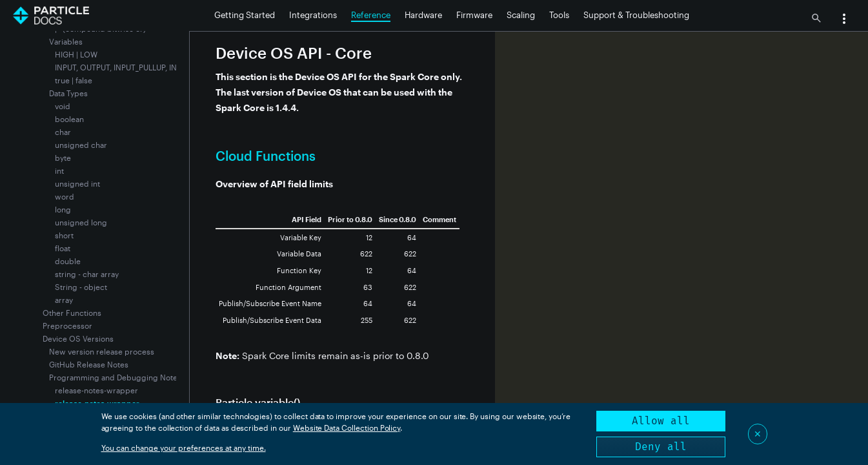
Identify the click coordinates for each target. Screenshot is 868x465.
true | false (74, 80)
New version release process (102, 351)
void (63, 106)
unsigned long (81, 222)
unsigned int (77, 183)
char (63, 132)
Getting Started (245, 15)
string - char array (87, 274)
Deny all (661, 447)
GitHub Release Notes (89, 364)
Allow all (661, 421)
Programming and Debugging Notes (115, 377)
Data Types (68, 93)
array (64, 300)
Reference (371, 15)
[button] (844, 20)
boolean (69, 119)
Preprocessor (67, 325)
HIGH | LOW (76, 54)
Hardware (423, 15)
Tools (559, 15)
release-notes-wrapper (96, 390)
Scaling (521, 15)
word (65, 196)
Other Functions (72, 313)
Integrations (313, 15)
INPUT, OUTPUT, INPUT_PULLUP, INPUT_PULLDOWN (146, 67)
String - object (81, 287)
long (63, 209)
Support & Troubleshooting (636, 15)
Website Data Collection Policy (347, 428)
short (64, 235)
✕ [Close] (758, 434)
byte (63, 158)
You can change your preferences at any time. (184, 448)
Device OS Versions (78, 338)
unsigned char (81, 145)
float (63, 248)
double (68, 261)
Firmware (474, 15)
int (59, 170)
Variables (66, 41)
